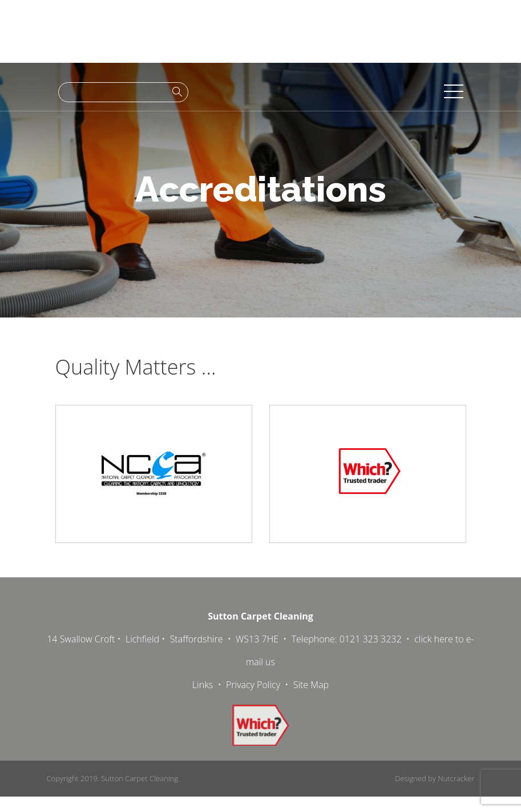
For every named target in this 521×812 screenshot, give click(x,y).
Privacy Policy (253, 685)
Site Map (311, 685)
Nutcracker (456, 778)
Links (203, 685)
